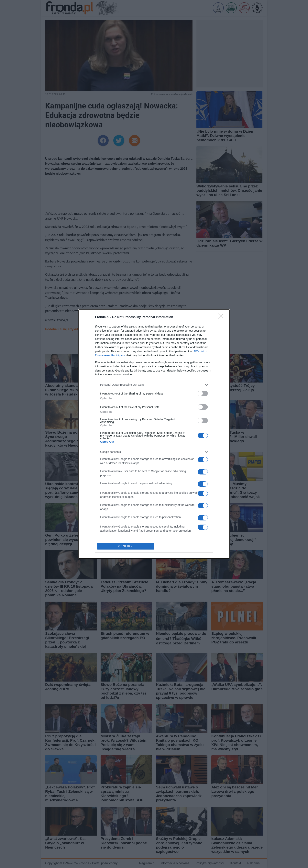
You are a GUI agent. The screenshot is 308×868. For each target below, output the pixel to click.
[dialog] (154, 434)
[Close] (222, 317)
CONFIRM (126, 546)
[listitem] (154, 385)
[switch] (203, 393)
